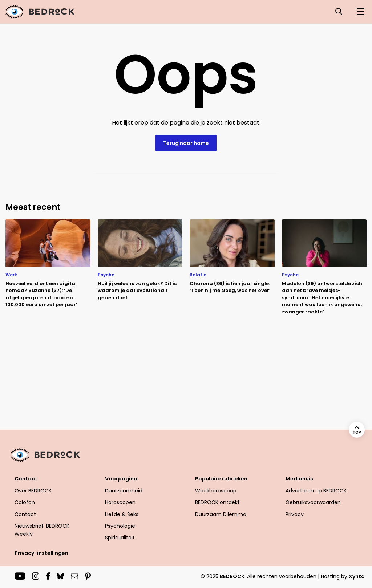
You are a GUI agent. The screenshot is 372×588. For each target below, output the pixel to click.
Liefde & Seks (122, 514)
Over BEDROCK (33, 491)
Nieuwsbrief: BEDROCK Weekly (42, 530)
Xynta (357, 576)
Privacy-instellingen (41, 553)
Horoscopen (120, 502)
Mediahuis (299, 479)
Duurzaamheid (124, 491)
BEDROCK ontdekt (217, 502)
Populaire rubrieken (221, 479)
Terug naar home (186, 143)
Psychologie (120, 526)
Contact (26, 479)
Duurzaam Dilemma (221, 514)
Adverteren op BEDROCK (316, 491)
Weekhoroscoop (216, 491)
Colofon (25, 502)
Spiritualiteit (120, 538)
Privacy (295, 514)
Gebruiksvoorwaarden (313, 502)
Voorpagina (121, 479)
